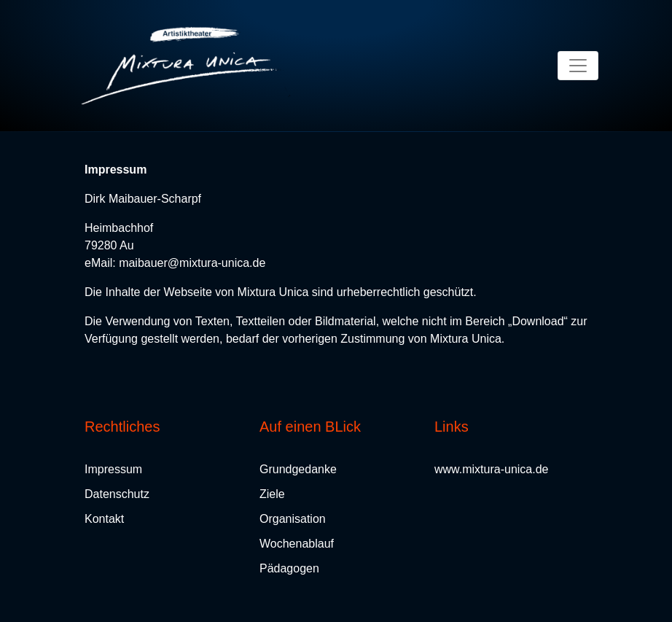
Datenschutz (117, 494)
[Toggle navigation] (578, 66)
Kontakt (104, 519)
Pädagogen (289, 568)
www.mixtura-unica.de (492, 469)
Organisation (293, 519)
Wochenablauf (297, 544)
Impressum (113, 469)
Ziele (272, 494)
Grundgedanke (298, 469)
